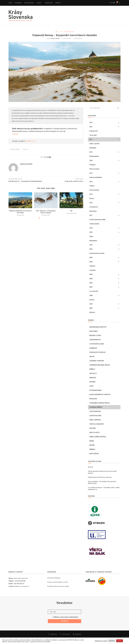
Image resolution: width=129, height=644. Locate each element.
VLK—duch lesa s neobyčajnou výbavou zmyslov (46, 212)
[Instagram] (112, 5)
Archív (39, 3)
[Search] (120, 3)
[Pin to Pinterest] (48, 157)
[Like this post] (42, 157)
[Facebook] (110, 5)
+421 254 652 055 (20, 581)
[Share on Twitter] (46, 157)
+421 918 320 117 (19, 584)
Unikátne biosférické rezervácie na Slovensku (20, 212)
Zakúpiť (15, 134)
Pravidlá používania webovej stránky (58, 586)
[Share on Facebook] (44, 157)
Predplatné (49, 3)
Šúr (71, 211)
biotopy (26, 149)
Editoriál (90, 467)
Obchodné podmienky (54, 578)
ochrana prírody (15, 149)
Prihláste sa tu (31, 141)
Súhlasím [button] (120, 641)
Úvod (10, 3)
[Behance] (114, 5)
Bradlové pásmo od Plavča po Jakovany (100, 477)
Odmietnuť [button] (112, 641)
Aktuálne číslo (29, 3)
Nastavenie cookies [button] (101, 641)
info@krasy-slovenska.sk (21, 586)
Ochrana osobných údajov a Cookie (58, 582)
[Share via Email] (50, 157)
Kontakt (58, 3)
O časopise (18, 3)
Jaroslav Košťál (55, 38)
